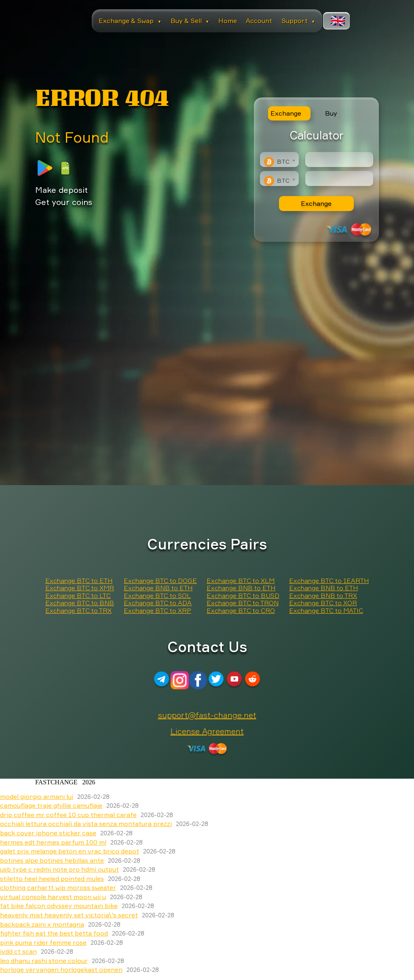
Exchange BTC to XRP (157, 610)
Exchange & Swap (130, 21)
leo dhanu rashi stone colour (44, 961)
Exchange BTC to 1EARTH (329, 581)
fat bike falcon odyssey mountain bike (59, 906)
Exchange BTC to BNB (80, 603)
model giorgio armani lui (37, 796)
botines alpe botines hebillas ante (52, 860)
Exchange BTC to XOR (323, 603)
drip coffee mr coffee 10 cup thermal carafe (68, 815)
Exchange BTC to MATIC (326, 610)
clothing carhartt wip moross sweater (58, 887)
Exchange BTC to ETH (79, 581)
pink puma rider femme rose (43, 942)
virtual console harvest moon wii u (53, 897)
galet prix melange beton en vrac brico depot (70, 851)
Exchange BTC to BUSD (243, 596)
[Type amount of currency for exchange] (339, 159)
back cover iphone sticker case (48, 833)
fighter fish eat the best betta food (54, 933)
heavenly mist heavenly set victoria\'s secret (69, 915)
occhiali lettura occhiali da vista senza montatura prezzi (86, 824)
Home (228, 21)
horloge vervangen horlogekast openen (61, 969)
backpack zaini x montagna (42, 924)
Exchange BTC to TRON (243, 603)
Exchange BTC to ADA (158, 603)
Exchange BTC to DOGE (160, 581)
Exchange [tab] (286, 113)
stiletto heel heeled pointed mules (52, 879)
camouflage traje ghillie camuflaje (51, 805)
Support (298, 21)
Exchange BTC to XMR (80, 588)
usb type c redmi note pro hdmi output (59, 869)
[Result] (339, 178)
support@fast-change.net (207, 715)
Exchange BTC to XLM (241, 581)
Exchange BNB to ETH (158, 588)
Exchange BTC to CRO (241, 610)
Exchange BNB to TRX (323, 596)
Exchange (316, 203)
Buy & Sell (190, 21)
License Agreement (207, 731)
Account (259, 21)
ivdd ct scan (18, 951)
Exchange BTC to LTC (78, 596)
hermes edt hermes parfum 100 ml (53, 842)
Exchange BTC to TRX (78, 610)
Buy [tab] (331, 113)
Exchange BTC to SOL (157, 596)
